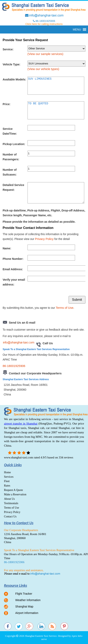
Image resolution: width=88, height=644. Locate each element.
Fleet (7, 481)
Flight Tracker (24, 594)
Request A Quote (13, 490)
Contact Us (10, 517)
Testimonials (11, 503)
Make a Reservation (15, 494)
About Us (9, 499)
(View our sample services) (45, 54)
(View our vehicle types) (43, 69)
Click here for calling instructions (44, 24)
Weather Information (28, 600)
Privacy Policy (44, 239)
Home (7, 472)
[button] (77, 29)
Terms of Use (64, 308)
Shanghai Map (24, 606)
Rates (7, 486)
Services (9, 477)
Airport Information (27, 613)
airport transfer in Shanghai (21, 424)
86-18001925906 (14, 366)
